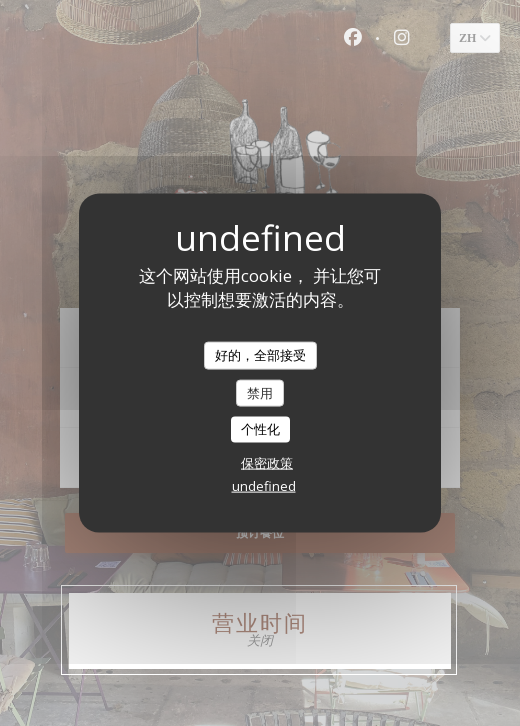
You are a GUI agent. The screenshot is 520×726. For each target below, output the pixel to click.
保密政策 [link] (267, 462)
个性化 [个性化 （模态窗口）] (260, 429)
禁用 (260, 392)
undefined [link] (264, 485)
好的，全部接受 (260, 355)
